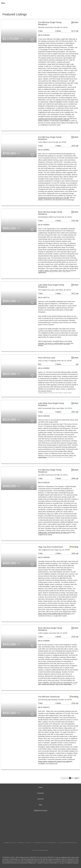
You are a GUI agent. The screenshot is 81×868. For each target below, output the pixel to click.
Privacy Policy (25, 843)
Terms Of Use (10, 843)
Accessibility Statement (45, 843)
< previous (65, 778)
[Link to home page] (41, 3)
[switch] (32, 39)
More (3, 3)
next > (77, 778)
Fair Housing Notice (68, 843)
